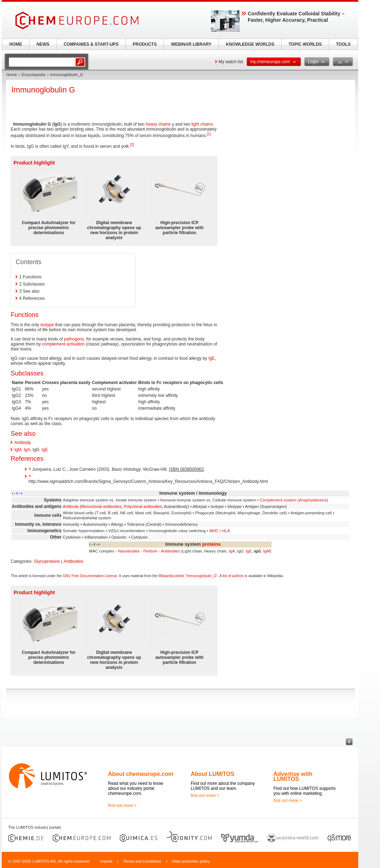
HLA (226, 531)
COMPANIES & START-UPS (91, 44)
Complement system (278, 500)
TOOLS (343, 44)
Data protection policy (191, 861)
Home (12, 75)
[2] (132, 145)
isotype (47, 325)
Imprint (106, 861)
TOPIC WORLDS (305, 44)
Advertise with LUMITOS (293, 776)
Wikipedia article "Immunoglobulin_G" (188, 576)
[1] (209, 134)
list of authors (233, 576)
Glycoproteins (47, 561)
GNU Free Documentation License (90, 576)
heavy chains (158, 124)
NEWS (43, 44)
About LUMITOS (212, 774)
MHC (214, 531)
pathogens (74, 339)
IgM (18, 450)
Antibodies (170, 551)
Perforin (150, 551)
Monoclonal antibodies (101, 506)
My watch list (231, 62)
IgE (212, 358)
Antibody (23, 443)
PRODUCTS (145, 44)
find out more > (122, 806)
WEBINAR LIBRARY (191, 44)
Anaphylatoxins (313, 500)
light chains (202, 124)
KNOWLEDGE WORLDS (250, 44)
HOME (16, 44)
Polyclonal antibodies (143, 506)
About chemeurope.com (141, 774)
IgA (27, 450)
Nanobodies (129, 551)
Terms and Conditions (142, 861)
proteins (211, 544)
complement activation (63, 344)
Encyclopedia (33, 75)
